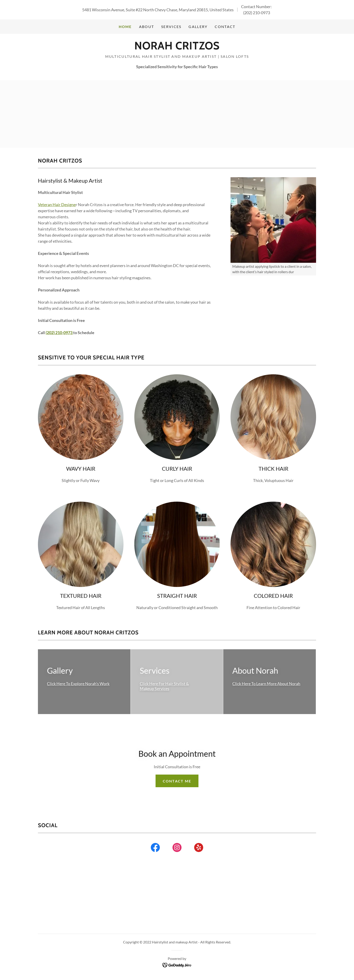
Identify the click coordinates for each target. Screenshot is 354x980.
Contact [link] (225, 27)
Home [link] (125, 27)
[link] (177, 48)
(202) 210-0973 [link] (257, 13)
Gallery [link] (198, 27)
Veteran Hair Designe (57, 205)
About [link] (147, 27)
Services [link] (171, 27)
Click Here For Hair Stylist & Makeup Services (164, 686)
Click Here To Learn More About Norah (266, 684)
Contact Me (177, 781)
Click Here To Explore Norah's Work (78, 684)
